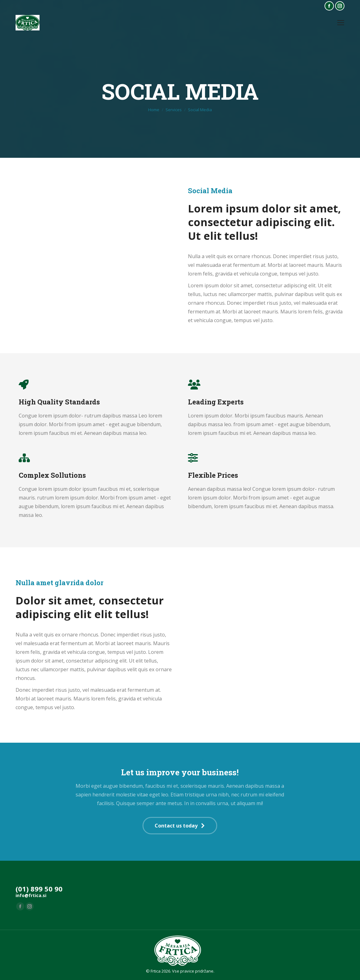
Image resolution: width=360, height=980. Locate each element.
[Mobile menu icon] (341, 23)
